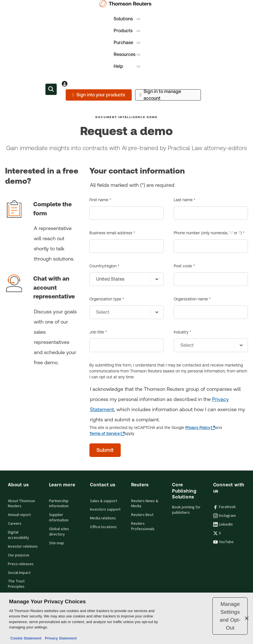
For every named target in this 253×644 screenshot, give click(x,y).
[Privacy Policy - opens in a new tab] (200, 428)
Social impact (19, 573)
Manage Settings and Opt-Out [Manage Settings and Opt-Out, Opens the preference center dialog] (230, 616)
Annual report (19, 515)
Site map (57, 543)
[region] (126, 618)
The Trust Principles (16, 584)
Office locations (103, 527)
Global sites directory (59, 532)
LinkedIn (223, 524)
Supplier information (59, 518)
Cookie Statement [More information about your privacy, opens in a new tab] (26, 638)
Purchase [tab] (127, 43)
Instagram (225, 516)
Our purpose (19, 555)
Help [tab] (127, 66)
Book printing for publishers (186, 510)
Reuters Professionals (143, 526)
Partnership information (59, 504)
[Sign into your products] (99, 95)
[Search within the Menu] (51, 89)
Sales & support (104, 501)
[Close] (247, 618)
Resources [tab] (127, 54)
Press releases (21, 564)
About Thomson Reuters (21, 504)
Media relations (103, 518)
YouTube (223, 542)
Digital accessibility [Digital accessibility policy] (18, 535)
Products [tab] (127, 31)
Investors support (105, 509)
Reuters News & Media (145, 504)
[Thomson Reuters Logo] (127, 4)
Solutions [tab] (127, 19)
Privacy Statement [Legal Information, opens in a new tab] (60, 638)
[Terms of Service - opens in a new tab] (107, 434)
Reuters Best (142, 515)
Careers (15, 524)
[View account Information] (65, 84)
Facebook (225, 507)
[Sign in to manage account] (168, 95)
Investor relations (23, 547)
